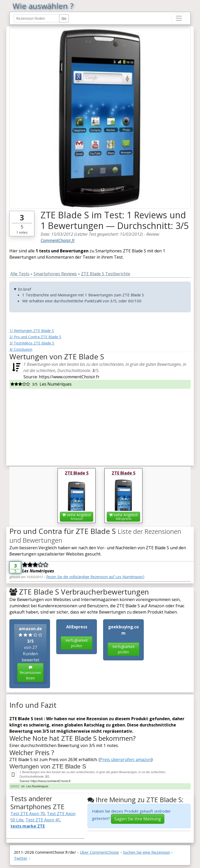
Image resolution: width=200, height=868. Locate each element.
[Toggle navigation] (179, 18)
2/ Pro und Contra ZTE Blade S (35, 337)
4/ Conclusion (21, 349)
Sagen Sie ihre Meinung (138, 819)
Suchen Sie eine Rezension (146, 852)
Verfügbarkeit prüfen (77, 643)
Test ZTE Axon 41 (43, 820)
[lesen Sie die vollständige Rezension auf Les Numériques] (95, 577)
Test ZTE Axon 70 (28, 814)
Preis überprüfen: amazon (126, 759)
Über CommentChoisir (99, 852)
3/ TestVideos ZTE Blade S (32, 343)
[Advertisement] (100, 425)
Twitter (21, 858)
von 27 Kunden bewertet (30, 654)
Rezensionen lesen (30, 673)
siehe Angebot (77, 517)
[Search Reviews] (37, 18)
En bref (24, 289)
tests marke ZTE (28, 826)
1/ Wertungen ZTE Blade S (32, 331)
